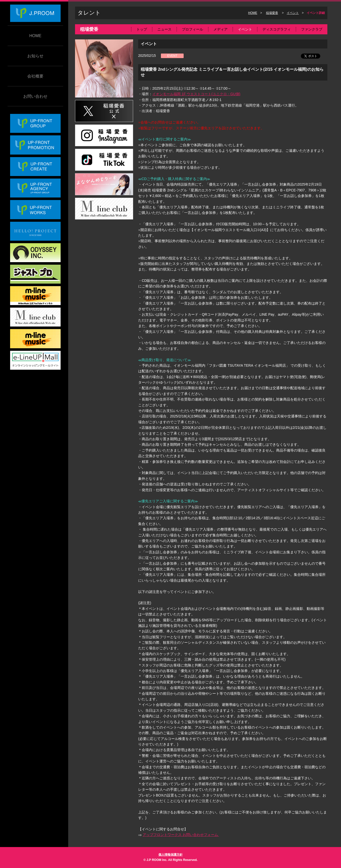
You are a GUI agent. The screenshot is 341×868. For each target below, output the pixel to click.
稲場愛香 (272, 13)
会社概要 (35, 76)
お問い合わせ (35, 96)
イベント (293, 13)
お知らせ (35, 56)
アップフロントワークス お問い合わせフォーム (181, 835)
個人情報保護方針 (170, 855)
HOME (35, 36)
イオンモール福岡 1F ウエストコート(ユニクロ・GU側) (196, 94)
